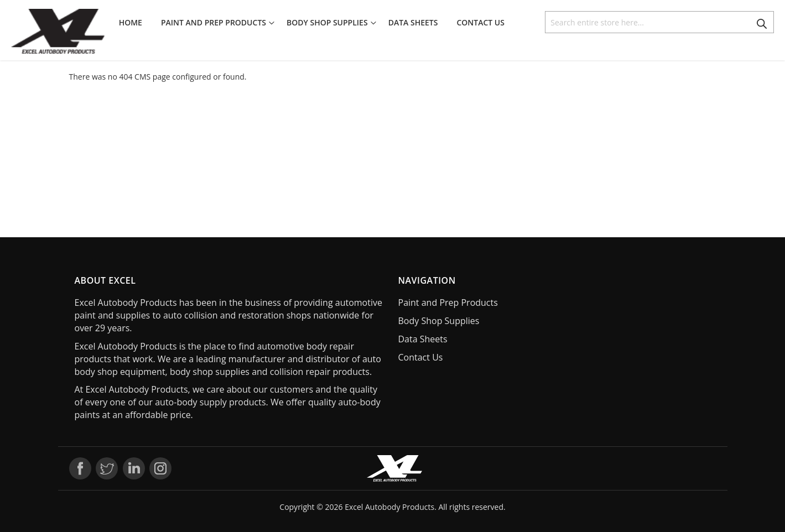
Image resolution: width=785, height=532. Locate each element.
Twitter (107, 468)
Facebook (80, 468)
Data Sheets (423, 339)
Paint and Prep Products (448, 302)
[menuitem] (134, 23)
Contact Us (421, 357)
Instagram (160, 468)
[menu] (315, 23)
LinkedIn (134, 468)
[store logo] (58, 31)
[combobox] (659, 22)
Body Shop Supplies (439, 321)
